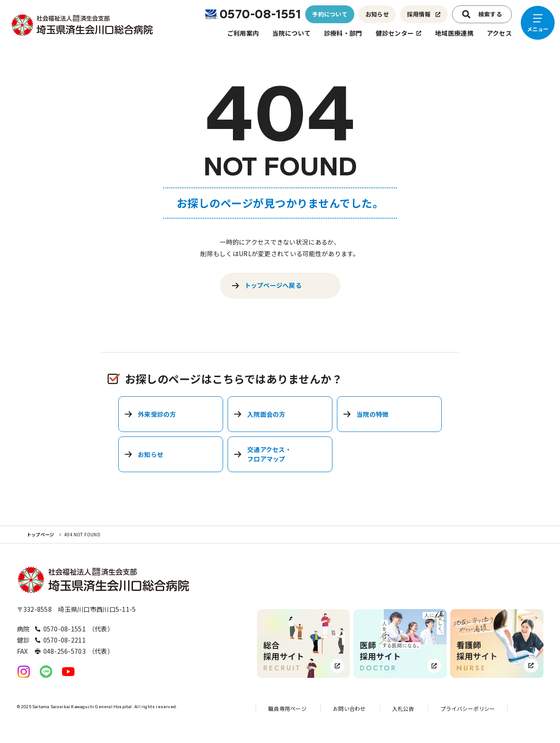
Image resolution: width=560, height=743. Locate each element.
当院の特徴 (365, 414)
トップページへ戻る (267, 285)
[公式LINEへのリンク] (46, 672)
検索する (482, 14)
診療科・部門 (343, 33)
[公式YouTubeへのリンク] (68, 672)
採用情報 (424, 14)
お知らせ (377, 14)
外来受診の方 (150, 414)
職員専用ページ (287, 708)
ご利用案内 (243, 33)
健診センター (399, 33)
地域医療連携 (454, 33)
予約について (330, 14)
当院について (291, 33)
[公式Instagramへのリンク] (24, 672)
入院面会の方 (259, 414)
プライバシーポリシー (468, 708)
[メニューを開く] (538, 23)
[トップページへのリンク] (83, 25)
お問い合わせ (349, 708)
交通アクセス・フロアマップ (262, 454)
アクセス (499, 33)
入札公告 (403, 708)
